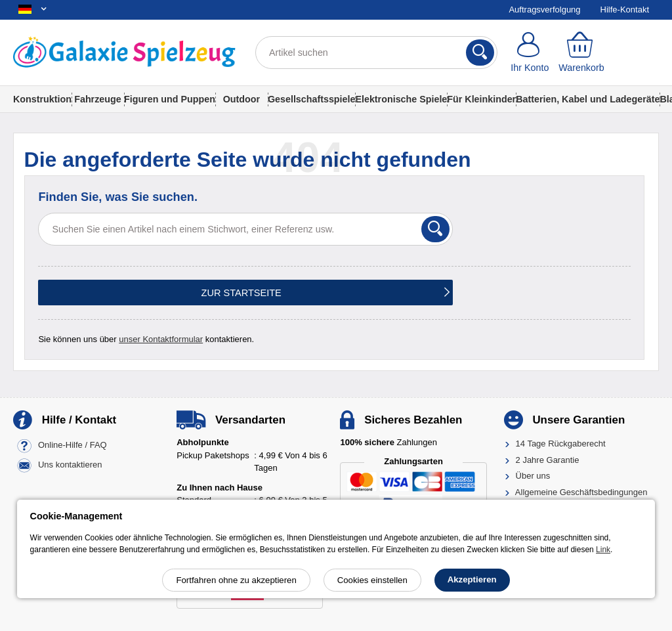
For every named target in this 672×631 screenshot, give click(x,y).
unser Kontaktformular (161, 339)
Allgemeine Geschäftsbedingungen (581, 492)
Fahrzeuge (98, 99)
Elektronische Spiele (401, 99)
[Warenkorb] (582, 53)
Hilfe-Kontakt (625, 10)
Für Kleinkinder (481, 99)
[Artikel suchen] (376, 53)
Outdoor (241, 99)
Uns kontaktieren (70, 465)
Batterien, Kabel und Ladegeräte (588, 99)
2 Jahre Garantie (548, 460)
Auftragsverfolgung (544, 10)
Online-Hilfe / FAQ (73, 446)
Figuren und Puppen (170, 99)
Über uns (533, 476)
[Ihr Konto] (530, 53)
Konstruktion (42, 99)
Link (603, 550)
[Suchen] (480, 53)
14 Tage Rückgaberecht (561, 444)
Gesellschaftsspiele (312, 99)
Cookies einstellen (372, 580)
